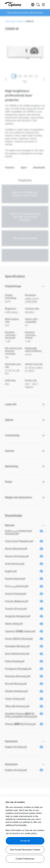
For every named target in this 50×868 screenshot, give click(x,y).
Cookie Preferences (25, 859)
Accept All (25, 841)
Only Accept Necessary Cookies (25, 850)
